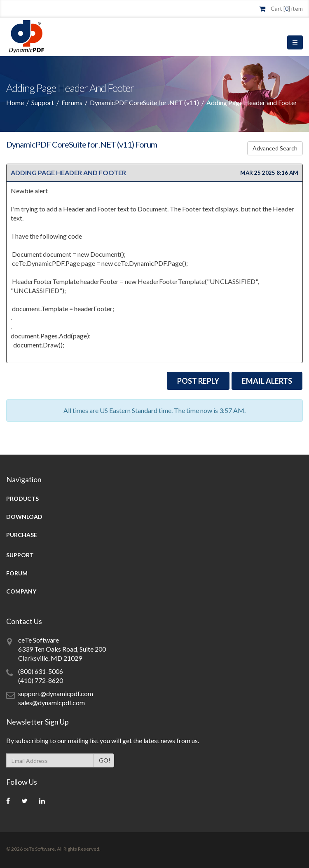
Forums (72, 102)
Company (21, 591)
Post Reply (198, 381)
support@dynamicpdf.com (56, 693)
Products (22, 499)
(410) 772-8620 (41, 680)
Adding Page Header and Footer (68, 172)
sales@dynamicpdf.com (51, 703)
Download (24, 517)
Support (43, 102)
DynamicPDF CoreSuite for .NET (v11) (144, 102)
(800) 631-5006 (41, 671)
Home (15, 102)
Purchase (22, 535)
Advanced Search (277, 148)
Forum (17, 573)
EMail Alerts (267, 381)
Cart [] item (287, 8)
